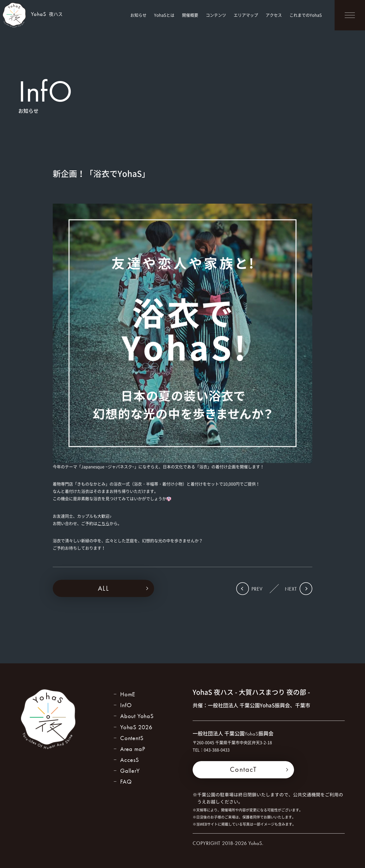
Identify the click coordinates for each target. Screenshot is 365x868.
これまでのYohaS (306, 15)
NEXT (291, 589)
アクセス (274, 15)
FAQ (126, 782)
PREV (257, 589)
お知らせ (138, 15)
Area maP (133, 749)
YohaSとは (164, 15)
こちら (103, 523)
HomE (128, 694)
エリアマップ (246, 15)
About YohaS (137, 716)
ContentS (132, 738)
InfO (126, 705)
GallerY (130, 771)
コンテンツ (216, 15)
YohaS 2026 (136, 727)
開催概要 (190, 15)
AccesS (130, 760)
